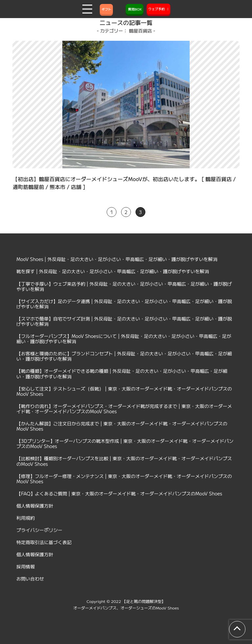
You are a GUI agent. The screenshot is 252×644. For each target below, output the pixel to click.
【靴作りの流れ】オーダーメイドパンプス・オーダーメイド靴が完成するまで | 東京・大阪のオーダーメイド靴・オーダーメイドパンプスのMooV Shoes (124, 409)
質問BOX (135, 9)
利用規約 (26, 518)
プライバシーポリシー (39, 530)
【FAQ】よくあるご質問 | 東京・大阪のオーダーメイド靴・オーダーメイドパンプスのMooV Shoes (119, 493)
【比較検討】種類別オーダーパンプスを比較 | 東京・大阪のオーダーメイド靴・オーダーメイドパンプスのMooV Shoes (124, 461)
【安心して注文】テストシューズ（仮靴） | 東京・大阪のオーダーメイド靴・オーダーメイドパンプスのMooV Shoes (124, 391)
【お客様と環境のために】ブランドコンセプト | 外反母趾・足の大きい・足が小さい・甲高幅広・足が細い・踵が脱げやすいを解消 (124, 356)
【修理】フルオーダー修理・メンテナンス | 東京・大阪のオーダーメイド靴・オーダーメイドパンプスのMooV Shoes (124, 479)
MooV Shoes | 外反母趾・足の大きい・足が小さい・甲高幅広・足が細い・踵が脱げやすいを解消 (117, 259)
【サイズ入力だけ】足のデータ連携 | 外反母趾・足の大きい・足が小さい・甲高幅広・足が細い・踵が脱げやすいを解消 (124, 304)
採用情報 (26, 566)
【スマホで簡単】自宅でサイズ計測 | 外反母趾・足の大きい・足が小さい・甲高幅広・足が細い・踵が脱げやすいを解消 (124, 321)
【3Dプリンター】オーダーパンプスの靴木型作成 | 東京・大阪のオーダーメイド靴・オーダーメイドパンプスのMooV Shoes (125, 443)
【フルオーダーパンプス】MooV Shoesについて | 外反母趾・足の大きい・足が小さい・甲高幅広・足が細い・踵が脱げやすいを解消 (124, 339)
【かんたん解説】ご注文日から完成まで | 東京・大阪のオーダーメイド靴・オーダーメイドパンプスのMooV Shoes (122, 426)
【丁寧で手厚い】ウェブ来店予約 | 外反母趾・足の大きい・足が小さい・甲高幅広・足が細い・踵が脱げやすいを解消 (124, 286)
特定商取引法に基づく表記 (44, 542)
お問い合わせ (30, 579)
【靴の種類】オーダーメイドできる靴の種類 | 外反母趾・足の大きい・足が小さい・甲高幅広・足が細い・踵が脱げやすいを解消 (122, 373)
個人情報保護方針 (35, 506)
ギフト (106, 9)
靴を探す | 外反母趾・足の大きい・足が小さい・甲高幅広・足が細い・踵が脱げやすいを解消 (113, 271)
